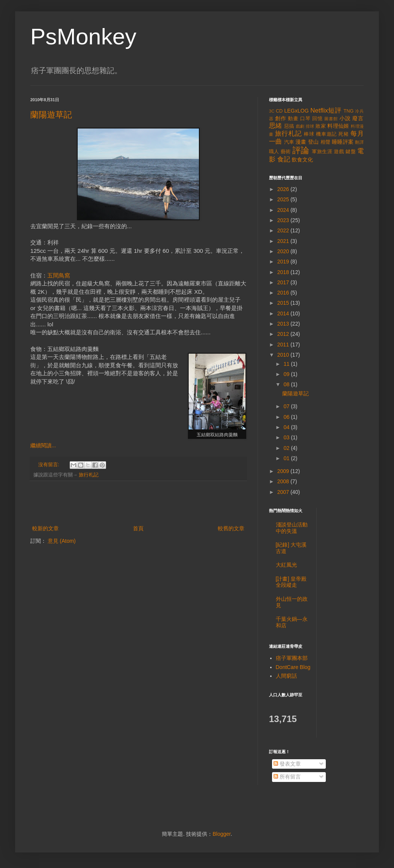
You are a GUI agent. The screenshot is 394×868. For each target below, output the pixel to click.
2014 (284, 313)
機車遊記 (326, 134)
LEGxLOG (296, 111)
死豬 (344, 134)
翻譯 (359, 142)
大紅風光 (286, 565)
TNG (349, 111)
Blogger (221, 834)
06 (287, 417)
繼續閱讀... (43, 445)
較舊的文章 (231, 528)
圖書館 (331, 119)
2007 (284, 492)
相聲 (326, 142)
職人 (274, 152)
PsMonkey (83, 37)
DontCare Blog (293, 667)
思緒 (276, 126)
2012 (284, 334)
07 (287, 406)
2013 (284, 324)
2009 (284, 471)
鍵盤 (351, 152)
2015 (284, 303)
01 (287, 458)
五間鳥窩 (59, 275)
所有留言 (287, 777)
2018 (284, 272)
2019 (284, 262)
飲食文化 (302, 160)
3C (272, 111)
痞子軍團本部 (292, 658)
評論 (301, 150)
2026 (284, 189)
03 (287, 437)
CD (279, 111)
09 (287, 374)
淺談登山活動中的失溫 (292, 528)
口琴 (305, 119)
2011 (284, 345)
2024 (284, 210)
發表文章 (287, 764)
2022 (284, 230)
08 (287, 384)
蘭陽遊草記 (51, 115)
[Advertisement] (138, 503)
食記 (284, 159)
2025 (284, 199)
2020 (284, 251)
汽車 (289, 142)
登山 (313, 142)
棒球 (309, 134)
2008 (284, 481)
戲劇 (300, 126)
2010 (284, 355)
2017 (284, 282)
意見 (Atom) (62, 541)
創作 (281, 118)
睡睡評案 (343, 142)
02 (287, 448)
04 (287, 427)
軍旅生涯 (322, 152)
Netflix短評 (326, 110)
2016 (284, 293)
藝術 (286, 152)
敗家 (321, 126)
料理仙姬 (338, 126)
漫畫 (301, 142)
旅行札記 (89, 475)
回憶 (317, 119)
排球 (310, 126)
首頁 (138, 528)
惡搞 (289, 126)
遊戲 (339, 152)
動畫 (293, 119)
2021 (284, 241)
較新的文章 (45, 528)
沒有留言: (49, 465)
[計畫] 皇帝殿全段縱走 (291, 582)
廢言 (358, 118)
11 (287, 364)
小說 (345, 118)
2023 (284, 220)
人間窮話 (286, 676)
